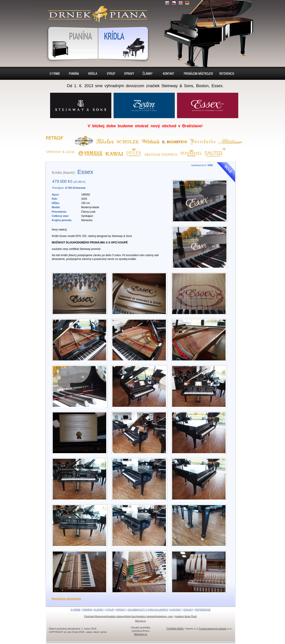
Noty (128, 616)
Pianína (70, 43)
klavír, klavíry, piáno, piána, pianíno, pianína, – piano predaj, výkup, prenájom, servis (96, 11)
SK (167, 3)
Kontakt (169, 73)
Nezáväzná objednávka (66, 599)
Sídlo (149, 73)
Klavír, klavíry (124, 43)
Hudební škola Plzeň (186, 616)
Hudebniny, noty (164, 616)
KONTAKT (176, 610)
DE (187, 3)
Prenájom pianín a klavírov (197, 74)
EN (181, 3)
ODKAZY (188, 610)
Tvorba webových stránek (213, 629)
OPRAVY (121, 610)
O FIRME (75, 610)
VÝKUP (110, 610)
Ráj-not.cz (141, 621)
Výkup (111, 73)
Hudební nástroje (146, 616)
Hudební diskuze (116, 616)
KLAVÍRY (99, 610)
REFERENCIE (203, 610)
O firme (55, 73)
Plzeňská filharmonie (95, 616)
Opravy (129, 73)
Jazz (134, 616)
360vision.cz (140, 634)
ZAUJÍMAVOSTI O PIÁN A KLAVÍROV (148, 610)
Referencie (227, 73)
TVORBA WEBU (175, 629)
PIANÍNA (87, 610)
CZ (174, 3)
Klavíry (92, 73)
